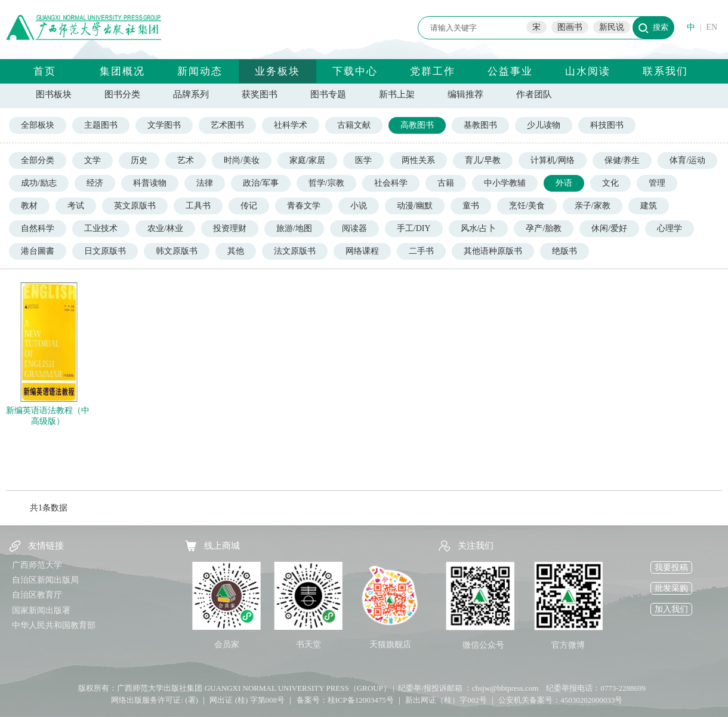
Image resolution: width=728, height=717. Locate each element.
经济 (95, 183)
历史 (139, 160)
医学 (363, 160)
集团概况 (122, 71)
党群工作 (433, 71)
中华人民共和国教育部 (54, 625)
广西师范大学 (37, 565)
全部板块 (38, 125)
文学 (92, 160)
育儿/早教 (483, 160)
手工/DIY (414, 228)
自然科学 (38, 228)
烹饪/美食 (527, 206)
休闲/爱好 (609, 228)
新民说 (612, 27)
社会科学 (391, 183)
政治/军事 (261, 183)
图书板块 (54, 94)
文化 (610, 183)
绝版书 (564, 251)
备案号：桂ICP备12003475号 (345, 700)
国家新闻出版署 (41, 610)
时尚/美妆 (242, 160)
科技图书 (607, 125)
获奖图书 (260, 94)
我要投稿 (671, 567)
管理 (657, 183)
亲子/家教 (593, 206)
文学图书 (164, 125)
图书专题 (328, 94)
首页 (45, 71)
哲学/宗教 (326, 183)
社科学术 (291, 125)
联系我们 (665, 71)
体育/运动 (687, 160)
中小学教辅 (505, 183)
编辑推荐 (465, 94)
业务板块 (277, 71)
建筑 (649, 206)
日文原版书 (105, 251)
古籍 (446, 183)
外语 (564, 183)
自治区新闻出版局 (45, 580)
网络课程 (362, 251)
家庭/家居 (307, 160)
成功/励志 (39, 183)
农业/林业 (165, 228)
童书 (471, 206)
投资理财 (230, 228)
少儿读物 (544, 125)
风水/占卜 (479, 228)
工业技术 (101, 228)
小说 (359, 206)
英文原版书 (135, 206)
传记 (249, 206)
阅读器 (354, 228)
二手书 (421, 251)
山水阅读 (588, 71)
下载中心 (355, 71)
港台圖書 (38, 251)
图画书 (570, 27)
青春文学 (304, 206)
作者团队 (534, 94)
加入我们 (671, 609)
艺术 (186, 160)
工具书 (198, 206)
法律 (205, 183)
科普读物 (150, 183)
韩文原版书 (177, 251)
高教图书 (417, 125)
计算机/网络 (553, 160)
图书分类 (122, 94)
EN (712, 27)
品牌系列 (191, 94)
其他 (236, 251)
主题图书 (101, 125)
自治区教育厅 (37, 595)
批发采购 (671, 588)
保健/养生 (622, 160)
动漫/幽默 (415, 206)
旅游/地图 (294, 228)
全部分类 (38, 160)
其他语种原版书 (493, 251)
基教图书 (480, 125)
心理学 (670, 228)
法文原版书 (295, 251)
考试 (76, 206)
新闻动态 (200, 71)
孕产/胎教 (544, 228)
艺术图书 (227, 125)
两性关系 (418, 160)
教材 (29, 206)
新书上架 (397, 94)
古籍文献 (354, 125)
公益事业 (510, 71)
